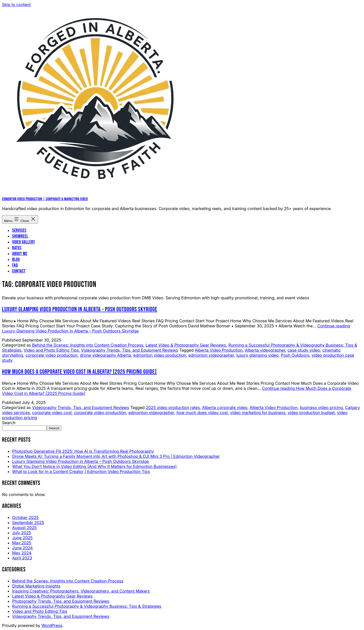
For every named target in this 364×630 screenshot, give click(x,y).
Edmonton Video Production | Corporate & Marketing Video (45, 199)
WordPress (52, 625)
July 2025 (22, 533)
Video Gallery (24, 242)
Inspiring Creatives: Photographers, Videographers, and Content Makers (81, 591)
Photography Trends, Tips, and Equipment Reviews (61, 601)
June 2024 (22, 548)
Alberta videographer (265, 350)
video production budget (311, 413)
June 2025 (22, 538)
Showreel (20, 236)
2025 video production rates (173, 408)
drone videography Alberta (105, 355)
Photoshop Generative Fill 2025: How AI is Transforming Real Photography (83, 451)
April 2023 (22, 558)
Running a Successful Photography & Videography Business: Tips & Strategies (87, 606)
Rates (17, 248)
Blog (16, 260)
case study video (304, 350)
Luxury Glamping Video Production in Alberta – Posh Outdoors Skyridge (80, 309)
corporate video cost (52, 413)
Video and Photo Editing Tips (51, 350)
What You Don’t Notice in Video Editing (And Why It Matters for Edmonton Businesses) (94, 466)
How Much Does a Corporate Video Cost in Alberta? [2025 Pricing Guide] (79, 372)
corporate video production (52, 355)
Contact (19, 271)
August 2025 (24, 528)
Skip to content (16, 5)
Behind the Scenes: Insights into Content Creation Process (88, 345)
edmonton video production (160, 355)
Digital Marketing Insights (36, 586)
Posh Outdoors (295, 355)
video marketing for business (258, 413)
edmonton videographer (211, 355)
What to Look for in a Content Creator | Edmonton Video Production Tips (81, 471)
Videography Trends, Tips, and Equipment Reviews (130, 350)
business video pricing (321, 408)
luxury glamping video (257, 355)
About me (20, 254)
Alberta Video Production (219, 350)
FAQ (15, 265)
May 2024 (22, 553)
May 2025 (22, 543)
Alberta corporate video (225, 408)
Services (19, 230)
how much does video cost (202, 413)
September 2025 (28, 523)
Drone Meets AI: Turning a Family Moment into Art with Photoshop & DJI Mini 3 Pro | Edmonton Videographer (116, 456)
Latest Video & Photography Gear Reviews (186, 345)
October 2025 (25, 517)
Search (9, 423)
